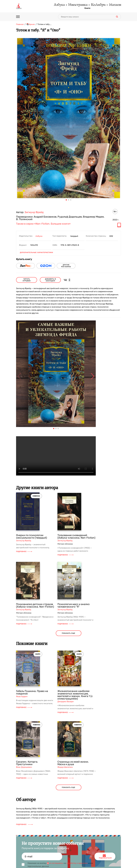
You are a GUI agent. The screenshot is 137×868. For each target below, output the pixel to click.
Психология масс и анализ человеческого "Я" (73, 605)
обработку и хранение (77, 863)
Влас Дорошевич (24, 767)
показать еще (68, 633)
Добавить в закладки (50, 280)
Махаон (114, 5)
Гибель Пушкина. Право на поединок (32, 692)
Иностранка (75, 5)
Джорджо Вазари (66, 702)
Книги (85, 9)
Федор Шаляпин (65, 767)
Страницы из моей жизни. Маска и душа (73, 763)
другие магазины (66, 266)
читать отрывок (27, 280)
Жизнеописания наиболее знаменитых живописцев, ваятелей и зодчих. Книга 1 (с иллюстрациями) (75, 695)
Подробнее (24, 552)
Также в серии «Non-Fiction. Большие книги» (43, 224)
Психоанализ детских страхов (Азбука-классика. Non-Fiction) (35, 605)
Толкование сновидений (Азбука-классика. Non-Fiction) (76, 536)
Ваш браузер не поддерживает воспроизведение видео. (56, 456)
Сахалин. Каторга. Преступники (27, 763)
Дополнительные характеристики (36, 253)
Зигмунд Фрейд (34, 212)
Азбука (55, 5)
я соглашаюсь (57, 863)
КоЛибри (97, 5)
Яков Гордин (22, 696)
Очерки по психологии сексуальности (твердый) (32, 536)
